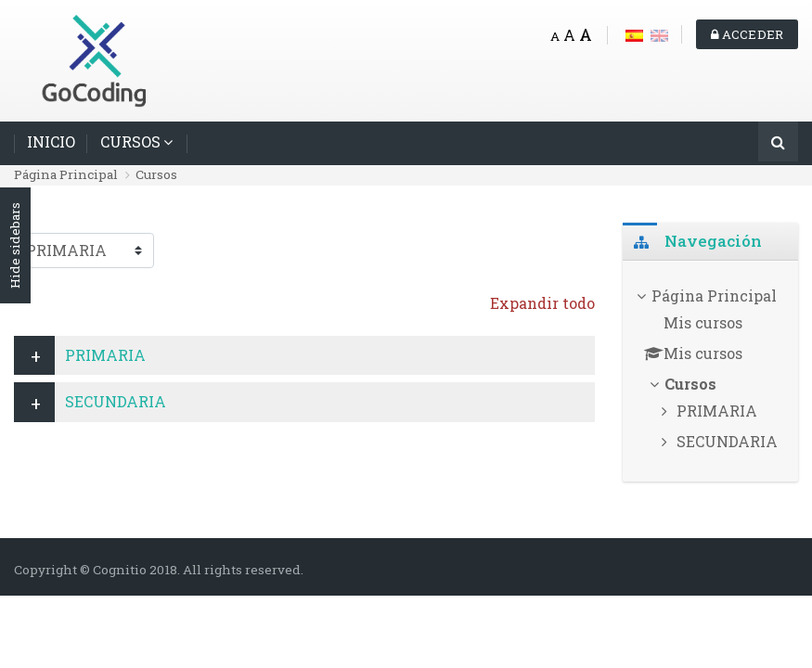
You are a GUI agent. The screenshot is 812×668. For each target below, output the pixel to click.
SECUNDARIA (116, 401)
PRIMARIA (105, 355)
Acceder (747, 34)
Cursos (156, 174)
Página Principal (66, 174)
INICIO (51, 141)
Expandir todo (542, 303)
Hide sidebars (15, 246)
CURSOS (130, 141)
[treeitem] (710, 372)
